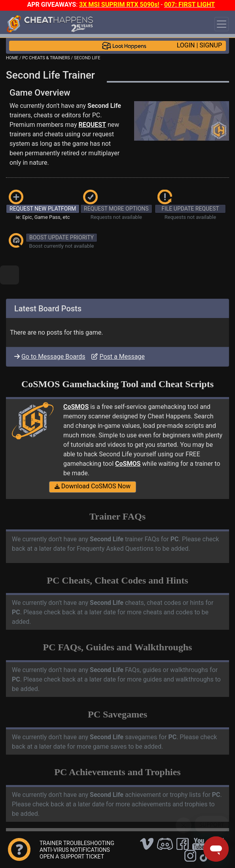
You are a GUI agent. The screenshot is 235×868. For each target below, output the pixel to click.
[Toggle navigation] (222, 24)
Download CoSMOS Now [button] (93, 486)
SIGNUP (211, 45)
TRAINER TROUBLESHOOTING (77, 843)
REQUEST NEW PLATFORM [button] (43, 209)
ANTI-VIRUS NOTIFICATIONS (75, 850)
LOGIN (186, 45)
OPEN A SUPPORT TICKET (72, 857)
